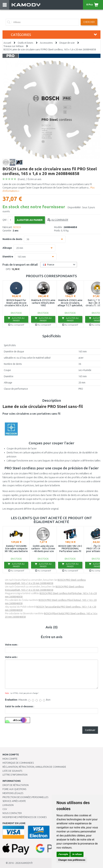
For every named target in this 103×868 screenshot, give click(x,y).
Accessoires (46, 43)
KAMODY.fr (27, 863)
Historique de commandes (18, 763)
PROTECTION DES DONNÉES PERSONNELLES (25, 797)
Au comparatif (60, 220)
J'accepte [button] (63, 854)
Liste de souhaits (12, 771)
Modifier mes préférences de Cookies (25, 817)
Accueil (7, 43)
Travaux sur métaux (14, 46)
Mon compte (10, 759)
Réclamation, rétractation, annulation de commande (34, 767)
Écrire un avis (35, 179)
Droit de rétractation (16, 785)
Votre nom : (12, 645)
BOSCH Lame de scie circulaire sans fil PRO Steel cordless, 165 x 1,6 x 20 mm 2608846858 (50, 49)
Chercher (89, 22)
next (95, 303)
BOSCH (17, 227)
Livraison (8, 805)
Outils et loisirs (25, 43)
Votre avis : (11, 657)
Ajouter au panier (16, 319)
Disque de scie (67, 43)
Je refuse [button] (77, 854)
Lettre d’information (15, 775)
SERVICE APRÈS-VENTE (14, 801)
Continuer (90, 730)
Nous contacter (12, 813)
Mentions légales (13, 793)
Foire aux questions (14, 789)
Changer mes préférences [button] (72, 860)
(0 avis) (21, 179)
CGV (5, 809)
